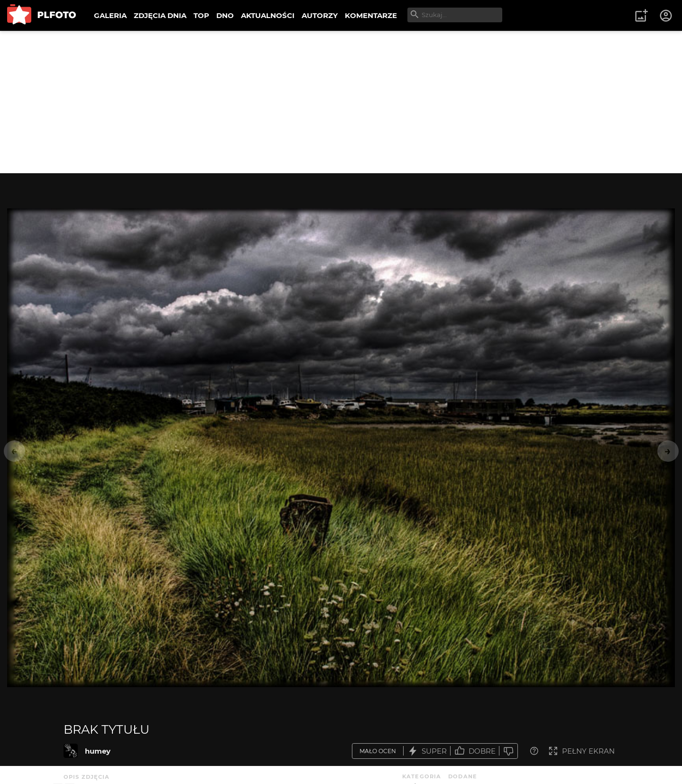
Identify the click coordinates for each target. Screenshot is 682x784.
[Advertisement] (341, 102)
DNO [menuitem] (225, 15)
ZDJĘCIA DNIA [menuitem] (160, 15)
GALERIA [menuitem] (110, 15)
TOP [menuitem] (201, 15)
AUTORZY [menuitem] (320, 15)
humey (98, 751)
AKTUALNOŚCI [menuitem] (268, 15)
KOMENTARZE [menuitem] (371, 15)
